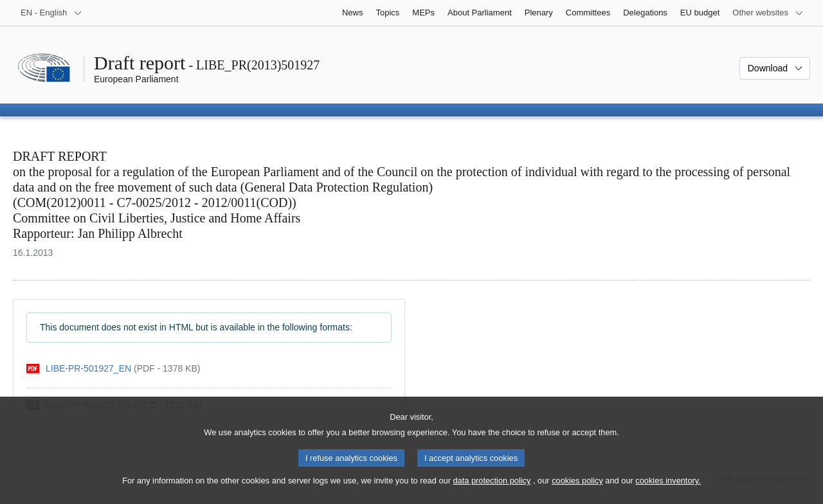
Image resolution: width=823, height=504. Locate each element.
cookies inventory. (668, 491)
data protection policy (492, 491)
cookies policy (577, 491)
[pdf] (113, 369)
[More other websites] (768, 13)
